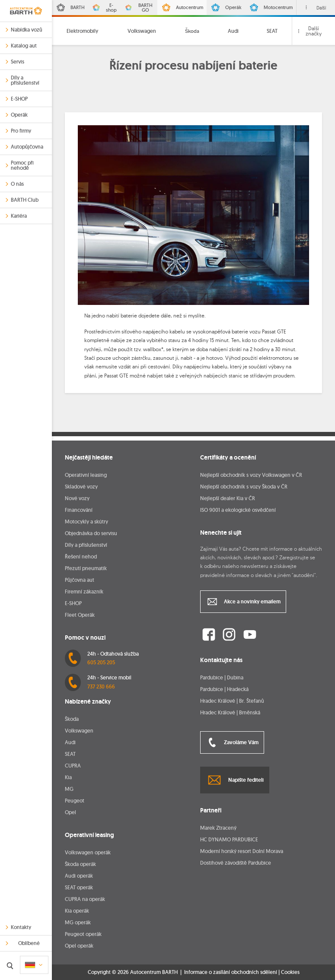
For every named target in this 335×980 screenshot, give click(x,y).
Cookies (290, 972)
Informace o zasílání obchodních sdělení (231, 972)
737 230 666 (101, 687)
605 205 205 (101, 662)
